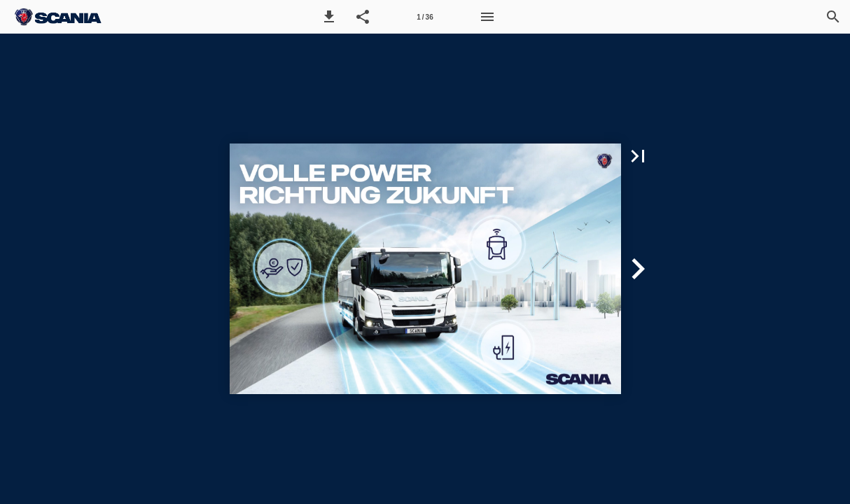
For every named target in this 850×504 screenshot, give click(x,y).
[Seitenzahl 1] (425, 17)
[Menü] (487, 17)
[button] (329, 17)
